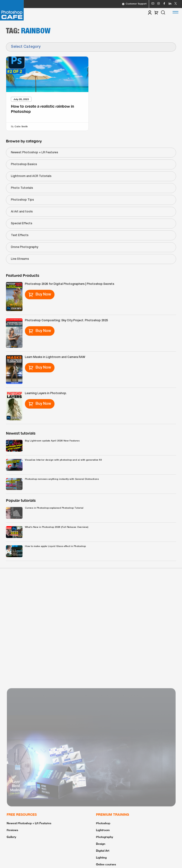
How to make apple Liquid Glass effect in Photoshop (55, 546)
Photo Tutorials (22, 188)
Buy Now (40, 295)
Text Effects (20, 235)
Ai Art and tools (22, 212)
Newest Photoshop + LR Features (34, 152)
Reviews (12, 830)
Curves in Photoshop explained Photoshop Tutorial (54, 508)
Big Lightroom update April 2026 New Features (52, 441)
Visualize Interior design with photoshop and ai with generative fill (63, 460)
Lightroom (103, 830)
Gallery (11, 837)
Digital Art (103, 851)
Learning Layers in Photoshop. (46, 393)
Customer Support (134, 4)
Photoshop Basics (24, 164)
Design (101, 844)
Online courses (106, 864)
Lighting (101, 857)
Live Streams (20, 259)
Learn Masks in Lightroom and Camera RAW (55, 357)
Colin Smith (21, 126)
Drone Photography (25, 247)
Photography (105, 837)
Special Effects (22, 223)
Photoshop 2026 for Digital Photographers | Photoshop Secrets (70, 284)
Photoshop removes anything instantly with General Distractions (62, 479)
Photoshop (103, 823)
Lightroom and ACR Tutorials (31, 176)
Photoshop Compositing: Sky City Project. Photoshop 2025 (66, 320)
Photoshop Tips (22, 200)
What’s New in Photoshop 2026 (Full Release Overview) (57, 527)
